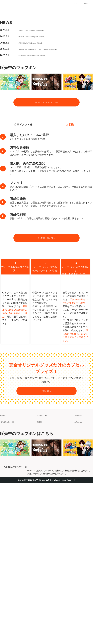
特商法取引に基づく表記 (13, 582)
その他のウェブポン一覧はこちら (46, 184)
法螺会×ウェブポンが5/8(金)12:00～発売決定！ (43, 111)
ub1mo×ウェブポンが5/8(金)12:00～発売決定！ (43, 117)
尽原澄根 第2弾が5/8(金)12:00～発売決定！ (41, 123)
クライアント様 (23, 214)
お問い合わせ (46, 550)
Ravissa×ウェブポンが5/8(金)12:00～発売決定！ (43, 136)
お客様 (70, 214)
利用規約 (42, 582)
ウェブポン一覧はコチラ (46, 337)
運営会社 (5, 575)
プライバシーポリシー (49, 575)
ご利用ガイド (81, 575)
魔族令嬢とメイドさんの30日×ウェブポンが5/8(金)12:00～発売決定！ (54, 130)
